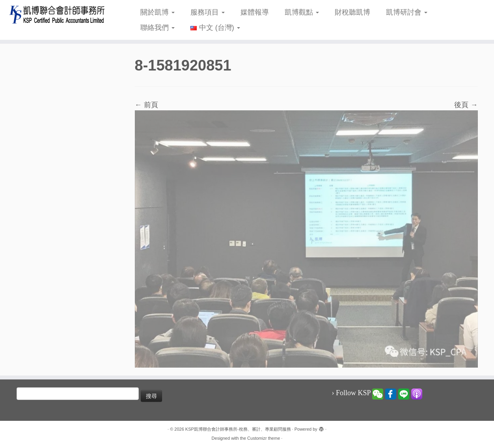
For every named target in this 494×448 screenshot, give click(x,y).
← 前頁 (146, 105)
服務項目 (208, 12)
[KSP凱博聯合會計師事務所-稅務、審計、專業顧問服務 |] (57, 14)
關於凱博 (158, 12)
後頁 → (466, 105)
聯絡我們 (158, 28)
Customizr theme (264, 438)
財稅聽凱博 (352, 12)
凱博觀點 (302, 12)
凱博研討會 (407, 12)
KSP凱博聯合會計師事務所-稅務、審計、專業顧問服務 (238, 429)
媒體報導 (255, 12)
